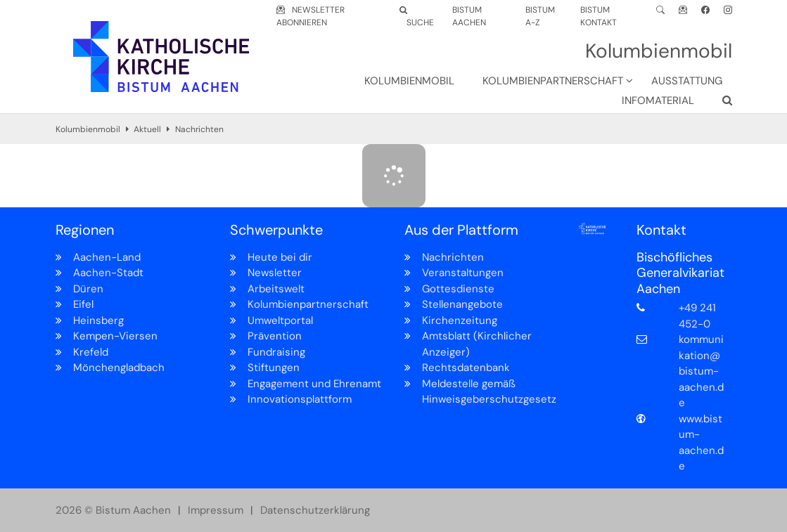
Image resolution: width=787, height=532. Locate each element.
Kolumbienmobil (409, 81)
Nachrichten (199, 129)
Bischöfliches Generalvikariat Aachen (680, 273)
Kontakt (661, 230)
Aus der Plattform (461, 230)
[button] (549, 84)
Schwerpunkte (276, 230)
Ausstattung (687, 81)
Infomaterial (658, 100)
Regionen (85, 230)
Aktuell (147, 129)
